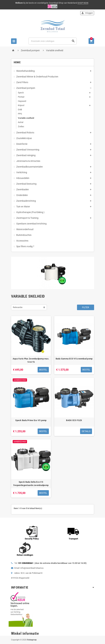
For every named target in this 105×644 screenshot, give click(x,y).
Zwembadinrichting (26, 201)
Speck (21, 93)
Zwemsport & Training (27, 218)
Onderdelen (22, 195)
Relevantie (18, 307)
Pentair (21, 97)
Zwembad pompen (26, 88)
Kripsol (21, 105)
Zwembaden (23, 189)
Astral (21, 122)
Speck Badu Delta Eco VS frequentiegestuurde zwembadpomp (31, 484)
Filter (86, 307)
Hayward (22, 101)
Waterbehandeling (25, 71)
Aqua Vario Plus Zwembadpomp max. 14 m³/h (31, 360)
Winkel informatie (25, 634)
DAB (20, 110)
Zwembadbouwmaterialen (30, 167)
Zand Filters (22, 82)
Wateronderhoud (25, 229)
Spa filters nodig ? (25, 246)
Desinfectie (22, 144)
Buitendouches (24, 235)
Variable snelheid (26, 118)
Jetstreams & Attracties (28, 161)
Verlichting (22, 172)
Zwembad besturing (26, 184)
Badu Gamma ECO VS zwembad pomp (74, 359)
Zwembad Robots (25, 133)
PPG (20, 114)
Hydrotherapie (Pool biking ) (30, 212)
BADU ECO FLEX (74, 420)
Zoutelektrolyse (24, 138)
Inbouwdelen (23, 178)
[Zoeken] (53, 41)
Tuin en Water (23, 207)
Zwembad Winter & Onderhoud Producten (37, 77)
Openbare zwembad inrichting (31, 224)
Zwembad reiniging (26, 155)
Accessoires (22, 241)
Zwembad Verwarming (28, 150)
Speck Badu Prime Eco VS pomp (31, 420)
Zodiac (21, 126)
